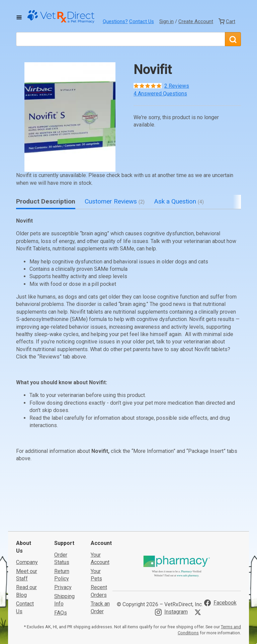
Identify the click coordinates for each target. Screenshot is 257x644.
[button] (70, 117)
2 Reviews (177, 86)
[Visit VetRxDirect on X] (199, 572)
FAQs (61, 573)
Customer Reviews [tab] (115, 201)
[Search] (233, 39)
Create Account (196, 21)
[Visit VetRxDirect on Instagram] (171, 572)
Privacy (63, 548)
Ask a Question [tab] (179, 201)
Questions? (115, 21)
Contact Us (142, 21)
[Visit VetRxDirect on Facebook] (220, 563)
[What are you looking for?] (120, 39)
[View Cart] (227, 21)
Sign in (166, 21)
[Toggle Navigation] (19, 17)
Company (27, 522)
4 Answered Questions (160, 94)
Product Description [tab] (46, 201)
